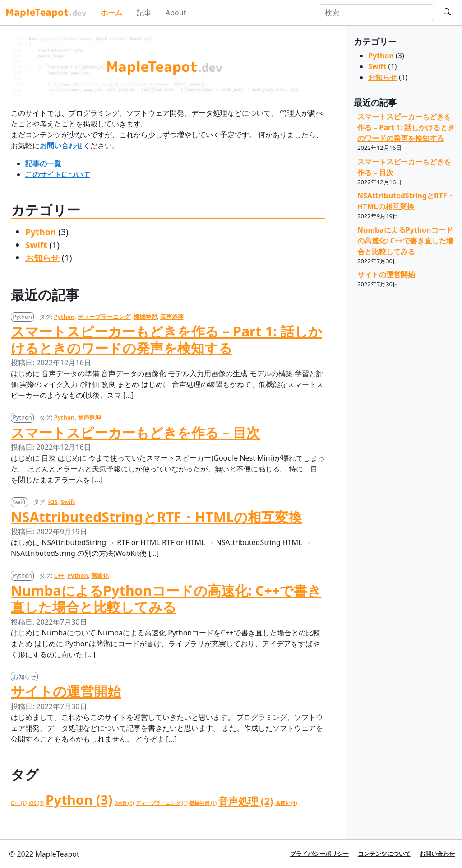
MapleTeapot (46, 12)
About (176, 13)
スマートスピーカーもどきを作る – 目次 (135, 432)
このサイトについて (58, 174)
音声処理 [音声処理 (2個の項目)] (246, 801)
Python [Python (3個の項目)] (79, 800)
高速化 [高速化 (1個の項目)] (286, 803)
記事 (144, 13)
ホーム (111, 13)
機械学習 (145, 317)
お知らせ (42, 258)
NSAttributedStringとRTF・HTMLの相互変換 (156, 517)
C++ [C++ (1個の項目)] (19, 803)
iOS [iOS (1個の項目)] (36, 803)
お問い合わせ (61, 145)
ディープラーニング (104, 317)
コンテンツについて (384, 854)
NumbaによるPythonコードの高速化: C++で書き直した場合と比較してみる (166, 599)
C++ (59, 575)
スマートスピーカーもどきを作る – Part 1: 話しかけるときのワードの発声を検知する (166, 339)
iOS (53, 502)
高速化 (100, 575)
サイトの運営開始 (66, 691)
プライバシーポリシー (319, 854)
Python (41, 232)
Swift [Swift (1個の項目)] (124, 803)
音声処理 (172, 317)
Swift (36, 245)
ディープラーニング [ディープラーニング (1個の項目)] (162, 803)
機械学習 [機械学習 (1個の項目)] (203, 803)
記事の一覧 (43, 163)
